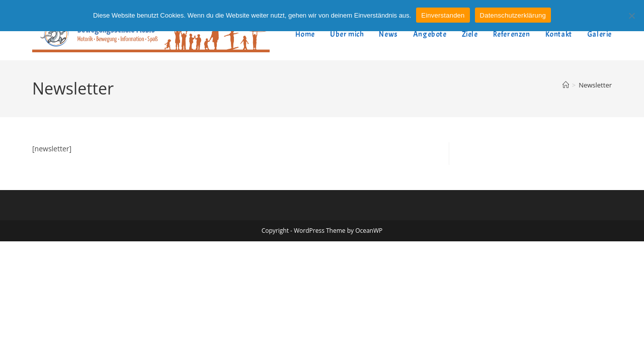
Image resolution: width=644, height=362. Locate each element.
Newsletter (595, 85)
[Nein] (631, 16)
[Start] (566, 85)
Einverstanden (443, 15)
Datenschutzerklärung (513, 15)
